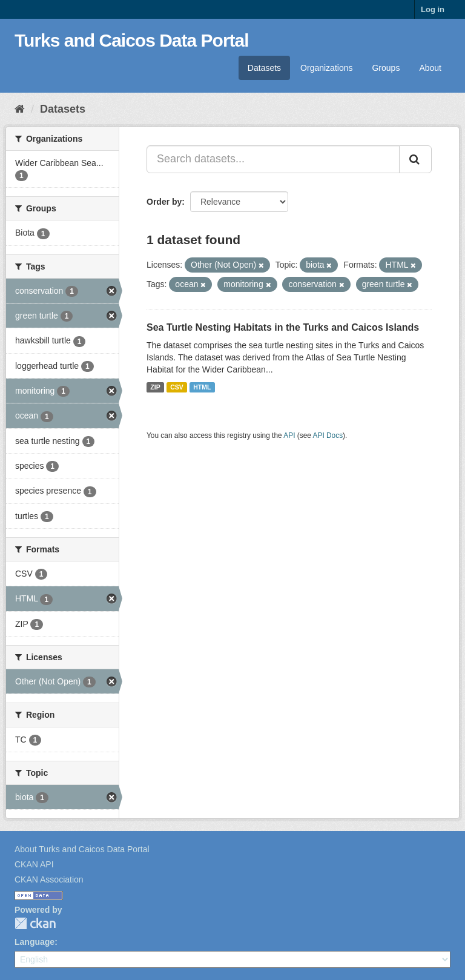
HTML (202, 387)
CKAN (35, 923)
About (430, 68)
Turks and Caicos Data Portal (132, 40)
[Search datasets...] (273, 159)
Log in (433, 9)
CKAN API (34, 864)
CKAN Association (49, 879)
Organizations (326, 68)
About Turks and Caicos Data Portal (82, 849)
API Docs (328, 435)
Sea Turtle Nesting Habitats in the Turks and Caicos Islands (283, 327)
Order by (164, 202)
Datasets (264, 68)
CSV (177, 387)
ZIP (155, 387)
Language (35, 942)
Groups (386, 68)
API (289, 435)
